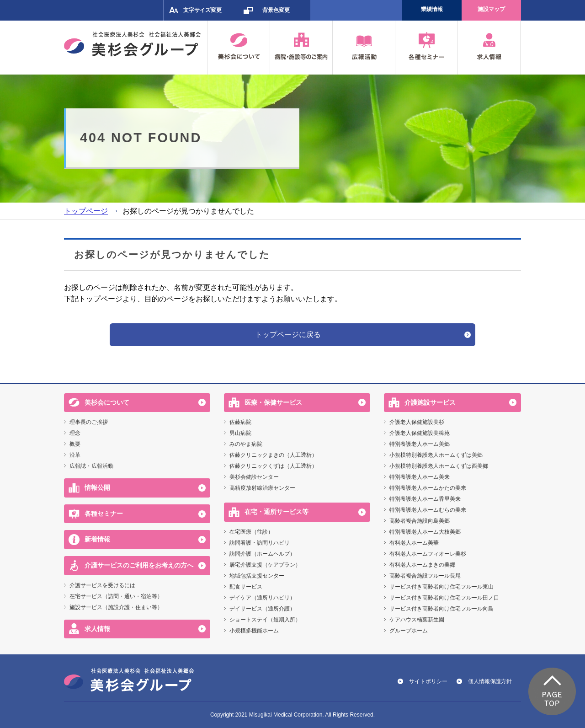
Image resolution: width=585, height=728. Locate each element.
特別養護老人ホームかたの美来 (428, 488)
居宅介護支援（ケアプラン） (265, 565)
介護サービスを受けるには (102, 585)
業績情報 (432, 9)
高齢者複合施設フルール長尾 (425, 576)
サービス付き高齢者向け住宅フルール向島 (441, 609)
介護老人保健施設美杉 (417, 422)
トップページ (86, 211)
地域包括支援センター (257, 576)
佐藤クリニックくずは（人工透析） (273, 466)
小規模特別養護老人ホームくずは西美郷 (439, 466)
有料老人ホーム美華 (414, 543)
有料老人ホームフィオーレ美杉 (428, 554)
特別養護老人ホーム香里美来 (425, 499)
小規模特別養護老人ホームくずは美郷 (436, 455)
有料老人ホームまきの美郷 (422, 565)
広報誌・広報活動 (91, 466)
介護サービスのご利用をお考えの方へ (139, 565)
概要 (75, 444)
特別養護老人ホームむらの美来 (428, 510)
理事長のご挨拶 (89, 422)
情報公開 (97, 487)
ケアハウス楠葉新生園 (417, 620)
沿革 (75, 455)
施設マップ (491, 9)
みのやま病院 (246, 444)
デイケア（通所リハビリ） (262, 598)
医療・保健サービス (273, 402)
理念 (75, 433)
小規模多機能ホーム (254, 631)
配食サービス (246, 587)
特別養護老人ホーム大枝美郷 (425, 532)
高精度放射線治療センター (262, 488)
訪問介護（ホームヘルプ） (262, 554)
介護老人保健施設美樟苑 (420, 433)
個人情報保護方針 (490, 681)
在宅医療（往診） (251, 532)
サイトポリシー (428, 681)
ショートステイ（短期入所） (265, 620)
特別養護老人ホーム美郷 (420, 444)
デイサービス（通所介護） (262, 609)
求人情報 (97, 629)
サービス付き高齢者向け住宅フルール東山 (441, 587)
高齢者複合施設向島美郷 (420, 521)
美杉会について (107, 402)
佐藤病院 (240, 422)
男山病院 (240, 433)
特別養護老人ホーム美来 (420, 477)
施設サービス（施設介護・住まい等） (116, 607)
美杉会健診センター (254, 477)
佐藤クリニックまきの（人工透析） (273, 455)
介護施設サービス (430, 402)
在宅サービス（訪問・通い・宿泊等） (116, 596)
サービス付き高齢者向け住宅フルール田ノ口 (444, 598)
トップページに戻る (288, 335)
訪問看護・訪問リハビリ (260, 543)
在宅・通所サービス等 (277, 512)
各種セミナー (104, 514)
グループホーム (409, 631)
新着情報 (97, 539)
